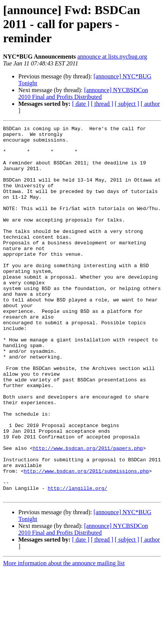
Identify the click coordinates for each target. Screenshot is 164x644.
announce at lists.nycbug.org (112, 57)
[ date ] (81, 104)
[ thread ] (102, 104)
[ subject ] (127, 104)
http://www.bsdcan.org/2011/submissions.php (87, 540)
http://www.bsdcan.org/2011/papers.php (88, 513)
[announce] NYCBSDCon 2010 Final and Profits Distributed (83, 93)
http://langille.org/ (77, 561)
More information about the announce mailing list (64, 637)
